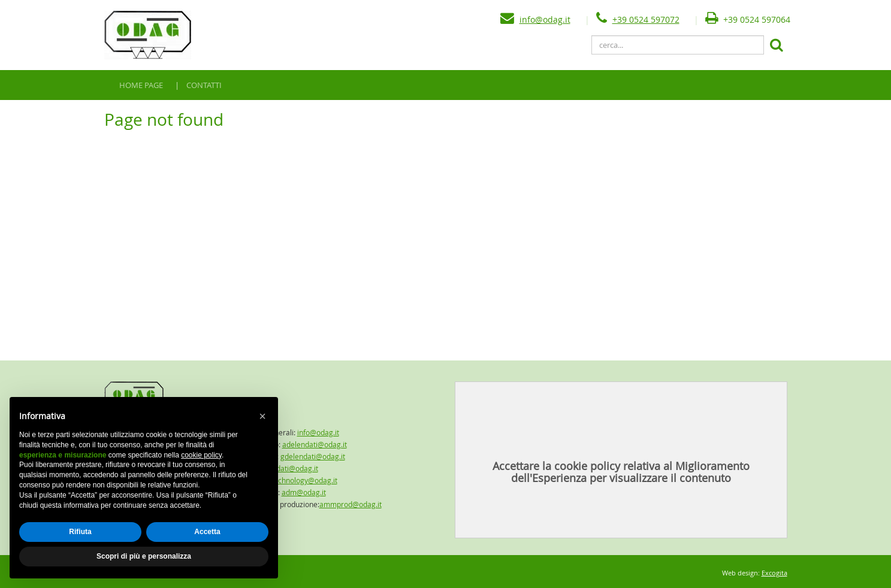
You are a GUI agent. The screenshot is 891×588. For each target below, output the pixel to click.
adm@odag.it (304, 492)
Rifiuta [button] (80, 532)
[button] (262, 416)
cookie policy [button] (201, 455)
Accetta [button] (207, 532)
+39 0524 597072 (646, 19)
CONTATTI (204, 85)
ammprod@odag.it (351, 504)
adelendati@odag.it (315, 444)
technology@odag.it (304, 480)
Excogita (774, 573)
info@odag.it (545, 19)
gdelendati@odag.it (313, 456)
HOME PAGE (141, 85)
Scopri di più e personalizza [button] (144, 556)
